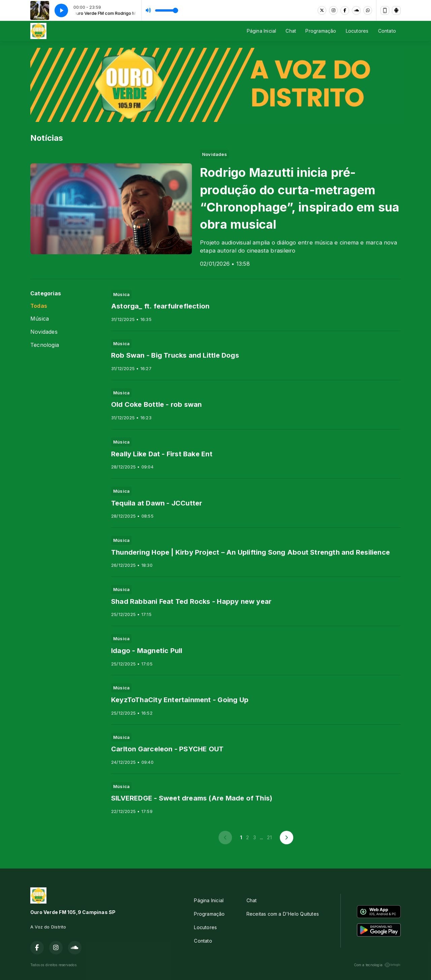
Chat (291, 31)
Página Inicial (262, 31)
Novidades (44, 332)
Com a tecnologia (377, 965)
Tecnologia (45, 345)
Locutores (357, 31)
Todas (39, 306)
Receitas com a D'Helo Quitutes (283, 914)
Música (40, 319)
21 (269, 837)
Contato (387, 31)
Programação (321, 31)
